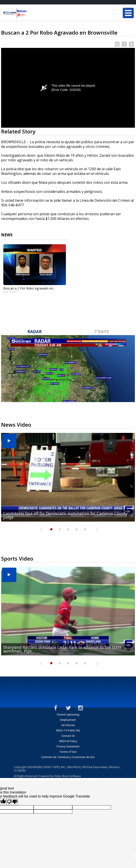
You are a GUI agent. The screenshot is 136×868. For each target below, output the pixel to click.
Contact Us (68, 736)
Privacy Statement (68, 746)
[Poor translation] (12, 802)
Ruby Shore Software (68, 776)
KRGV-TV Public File (68, 730)
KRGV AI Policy (68, 741)
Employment (68, 720)
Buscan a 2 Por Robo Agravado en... (29, 288)
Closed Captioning (68, 715)
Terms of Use (68, 752)
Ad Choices (68, 725)
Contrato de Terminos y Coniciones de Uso (68, 757)
